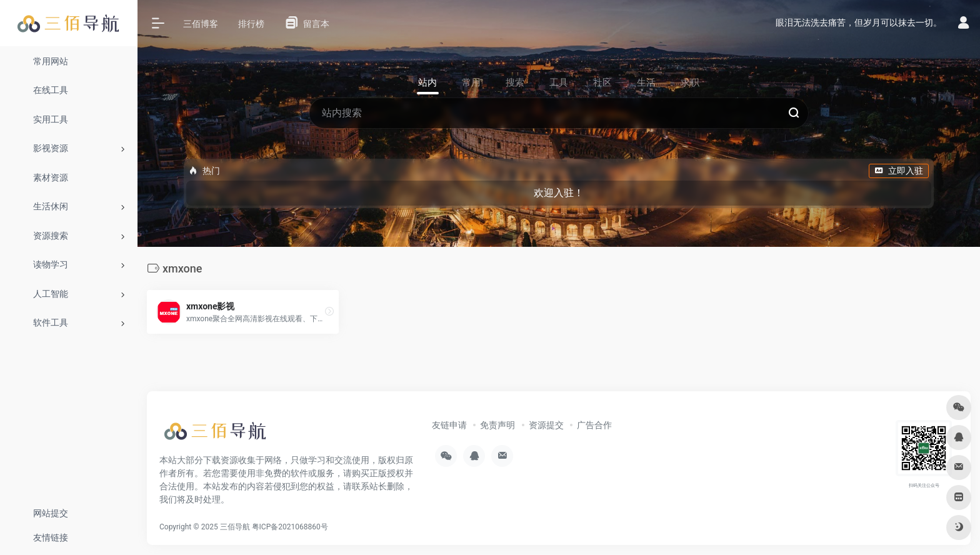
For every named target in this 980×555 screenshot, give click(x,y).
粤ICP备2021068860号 (290, 527)
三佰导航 (235, 527)
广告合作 (594, 425)
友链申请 (449, 425)
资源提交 (546, 425)
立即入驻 (899, 171)
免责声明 (497, 425)
